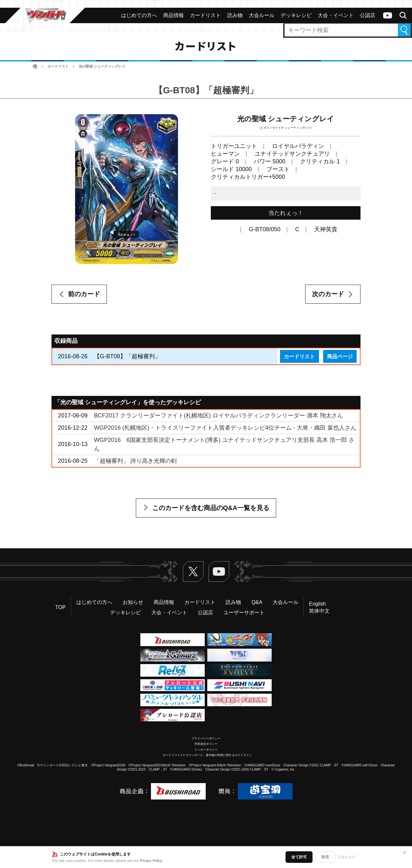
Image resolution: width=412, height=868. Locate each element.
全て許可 (299, 857)
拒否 (325, 857)
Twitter (193, 571)
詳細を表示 (346, 857)
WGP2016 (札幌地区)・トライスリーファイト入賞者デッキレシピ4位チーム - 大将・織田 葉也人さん (225, 428)
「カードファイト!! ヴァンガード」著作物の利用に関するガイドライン (206, 755)
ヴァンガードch (388, 15)
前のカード (84, 294)
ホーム (35, 66)
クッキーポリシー (206, 750)
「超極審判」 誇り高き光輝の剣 (135, 461)
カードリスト (58, 66)
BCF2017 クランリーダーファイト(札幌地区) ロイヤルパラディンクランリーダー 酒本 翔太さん (219, 416)
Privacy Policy (151, 861)
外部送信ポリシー (206, 744)
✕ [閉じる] (404, 853)
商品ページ (340, 356)
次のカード (328, 294)
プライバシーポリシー (206, 738)
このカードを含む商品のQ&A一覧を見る (211, 508)
